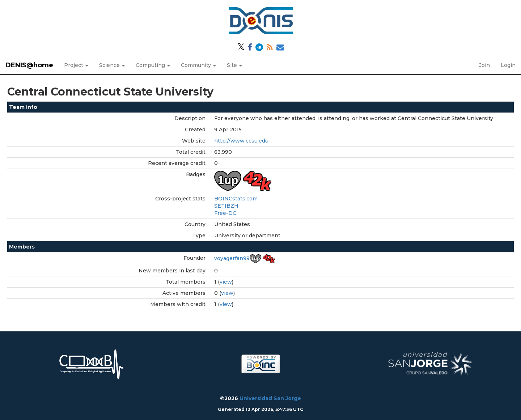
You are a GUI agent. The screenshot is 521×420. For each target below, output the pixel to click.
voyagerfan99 (232, 258)
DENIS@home (29, 65)
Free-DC (225, 213)
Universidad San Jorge (270, 398)
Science (112, 65)
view (226, 282)
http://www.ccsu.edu (241, 141)
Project (76, 65)
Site (234, 65)
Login (508, 65)
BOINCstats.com (236, 199)
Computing (153, 65)
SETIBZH (226, 206)
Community (198, 65)
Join (484, 65)
